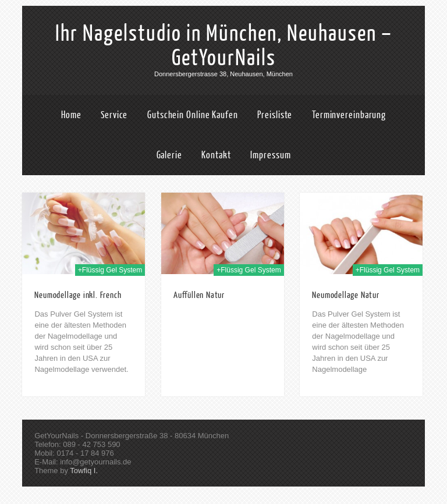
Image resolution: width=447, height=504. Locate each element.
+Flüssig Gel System (110, 270)
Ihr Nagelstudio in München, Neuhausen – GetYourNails (224, 46)
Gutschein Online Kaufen (193, 115)
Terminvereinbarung (349, 115)
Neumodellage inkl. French (78, 295)
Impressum (270, 155)
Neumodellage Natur (345, 295)
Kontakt (216, 155)
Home (71, 115)
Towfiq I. (84, 471)
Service (114, 115)
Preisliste (275, 115)
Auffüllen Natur (199, 295)
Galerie (169, 155)
